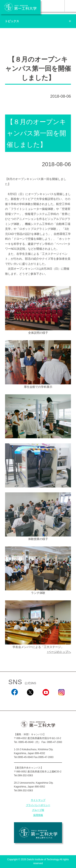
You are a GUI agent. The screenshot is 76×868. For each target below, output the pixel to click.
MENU (70, 6)
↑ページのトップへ (59, 652)
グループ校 (38, 810)
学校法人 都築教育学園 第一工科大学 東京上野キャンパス (38, 833)
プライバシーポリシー (38, 805)
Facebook (14, 701)
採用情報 (38, 815)
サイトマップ (38, 800)
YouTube (46, 701)
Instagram (61, 701)
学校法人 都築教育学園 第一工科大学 (20, 7)
